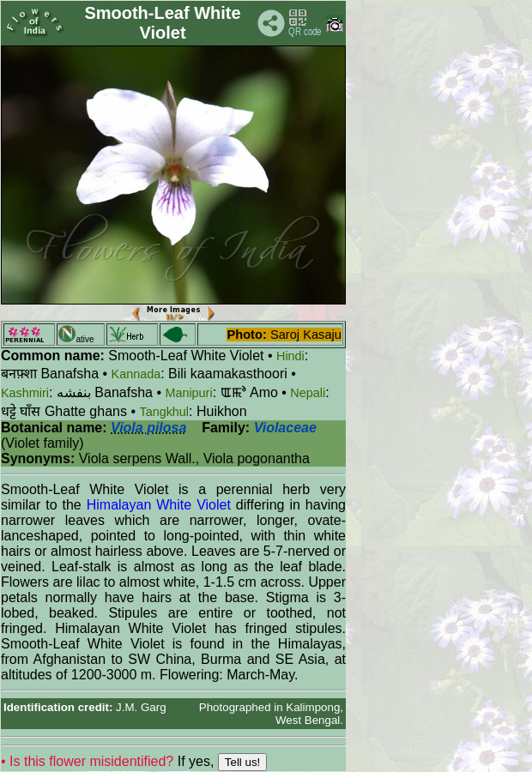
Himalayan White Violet (159, 505)
